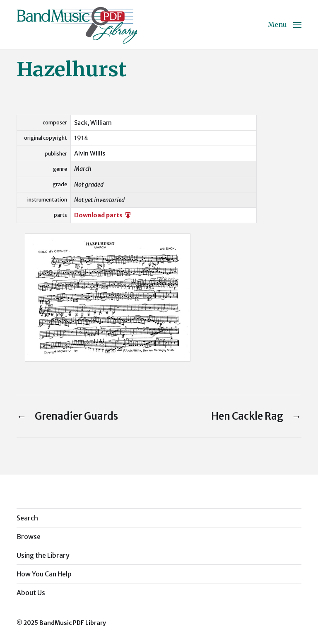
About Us (31, 593)
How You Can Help (44, 574)
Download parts (103, 215)
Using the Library (43, 555)
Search (27, 518)
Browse (29, 537)
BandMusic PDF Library (73, 623)
